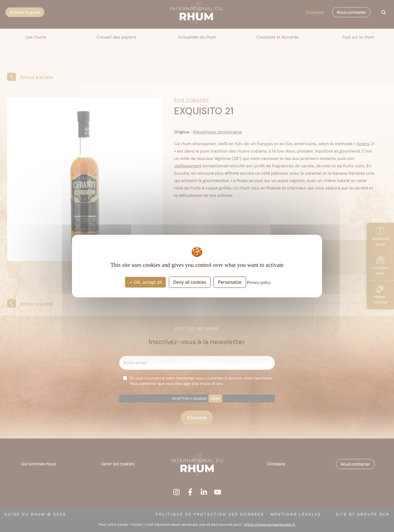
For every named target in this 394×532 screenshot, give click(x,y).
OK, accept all (145, 282)
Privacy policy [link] (259, 282)
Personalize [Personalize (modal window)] (230, 282)
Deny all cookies (190, 282)
